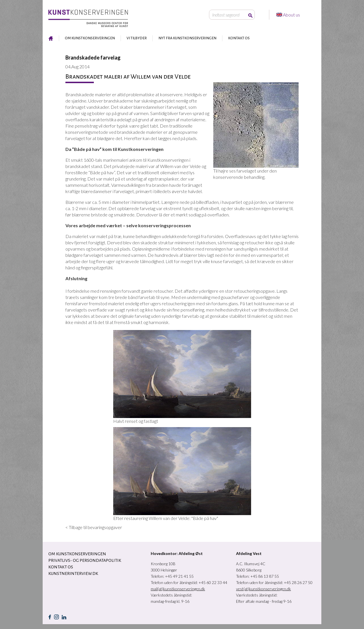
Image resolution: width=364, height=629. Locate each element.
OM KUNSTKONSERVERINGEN (90, 38)
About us (292, 15)
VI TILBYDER (137, 38)
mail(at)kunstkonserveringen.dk (178, 589)
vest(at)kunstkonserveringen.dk (263, 589)
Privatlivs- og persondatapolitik (85, 560)
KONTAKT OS (239, 38)
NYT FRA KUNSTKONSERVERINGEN (187, 38)
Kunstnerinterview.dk (73, 573)
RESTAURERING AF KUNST (51, 38)
